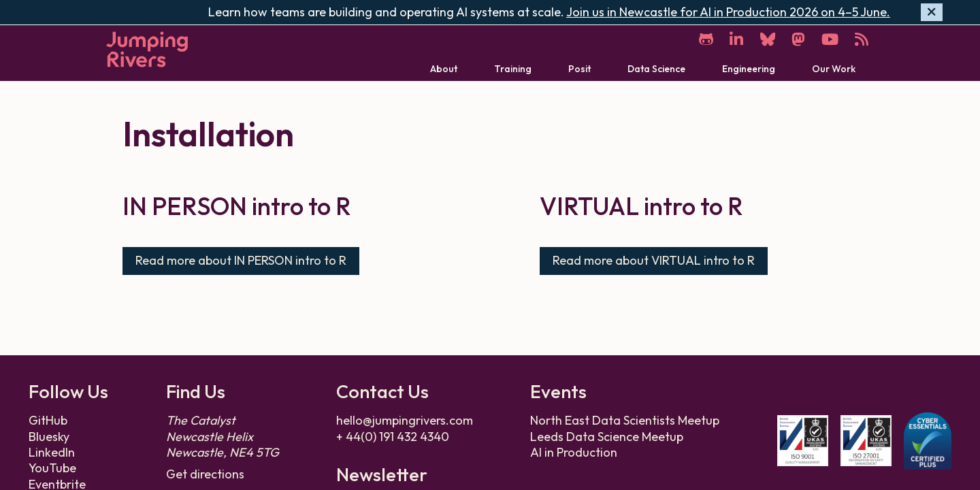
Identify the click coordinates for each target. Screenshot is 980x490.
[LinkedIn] (733, 39)
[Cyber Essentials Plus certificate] (928, 440)
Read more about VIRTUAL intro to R (654, 260)
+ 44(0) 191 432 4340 (393, 436)
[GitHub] (702, 39)
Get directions (205, 473)
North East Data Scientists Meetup (625, 420)
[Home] (147, 49)
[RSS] (862, 39)
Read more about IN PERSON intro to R (241, 260)
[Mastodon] (796, 39)
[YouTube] (829, 39)
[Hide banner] (932, 13)
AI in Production (574, 452)
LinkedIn (52, 452)
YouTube (52, 467)
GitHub (48, 420)
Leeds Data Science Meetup (607, 436)
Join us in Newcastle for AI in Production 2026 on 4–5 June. (728, 12)
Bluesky (49, 436)
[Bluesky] (765, 39)
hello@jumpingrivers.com (405, 420)
